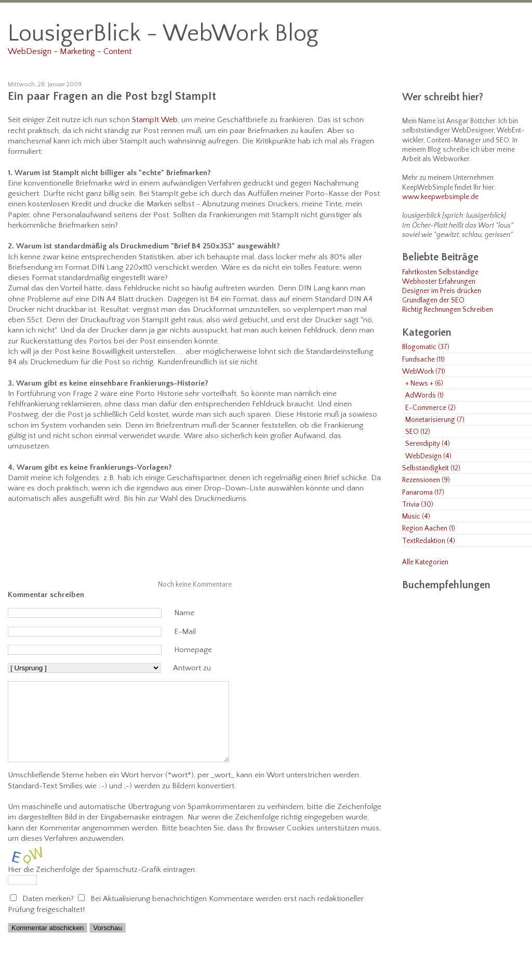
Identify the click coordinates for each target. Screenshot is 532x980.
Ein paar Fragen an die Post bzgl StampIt (112, 96)
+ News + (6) (424, 384)
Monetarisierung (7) (435, 420)
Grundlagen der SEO (433, 301)
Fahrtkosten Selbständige (440, 273)
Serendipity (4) (428, 444)
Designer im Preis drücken (442, 291)
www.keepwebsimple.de (440, 197)
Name (184, 613)
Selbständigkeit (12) (431, 468)
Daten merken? (49, 914)
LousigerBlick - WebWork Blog (163, 34)
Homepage (193, 650)
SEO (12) (418, 432)
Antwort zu (192, 668)
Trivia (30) (418, 505)
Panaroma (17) (423, 493)
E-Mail (185, 632)
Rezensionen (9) (426, 480)
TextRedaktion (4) (429, 541)
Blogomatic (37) (426, 347)
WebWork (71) (424, 372)
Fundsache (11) (423, 360)
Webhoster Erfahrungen (439, 282)
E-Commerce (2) (430, 408)
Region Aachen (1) (429, 529)
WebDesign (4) (428, 456)
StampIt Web (155, 120)
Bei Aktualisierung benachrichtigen (149, 914)
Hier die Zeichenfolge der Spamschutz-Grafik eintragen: (102, 885)
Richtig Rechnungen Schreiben (448, 310)
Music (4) (416, 517)
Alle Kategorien (425, 562)
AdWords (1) (424, 396)
